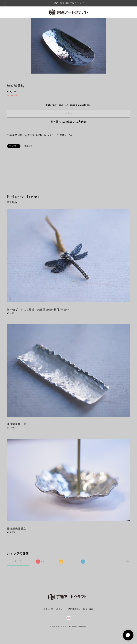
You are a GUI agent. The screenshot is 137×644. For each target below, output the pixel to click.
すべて (18, 561)
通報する (29, 146)
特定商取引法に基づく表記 (81, 609)
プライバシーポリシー (54, 609)
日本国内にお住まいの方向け (69, 122)
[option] (68, 45)
